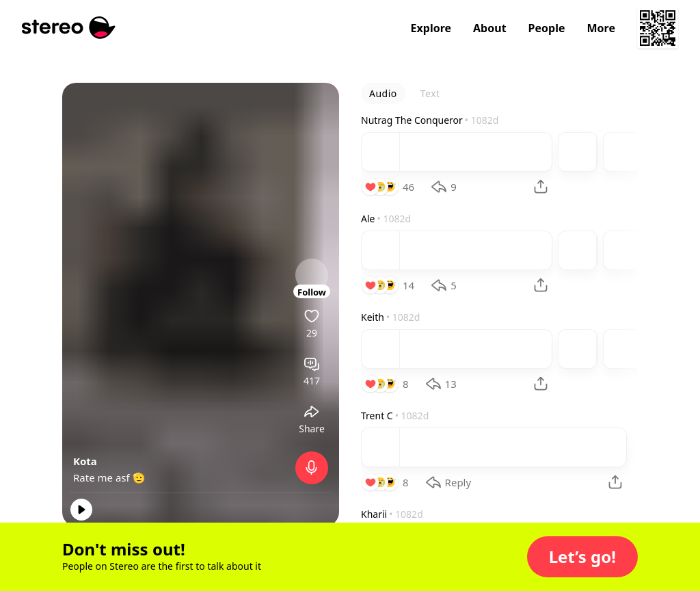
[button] (582, 557)
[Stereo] (69, 28)
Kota (85, 461)
